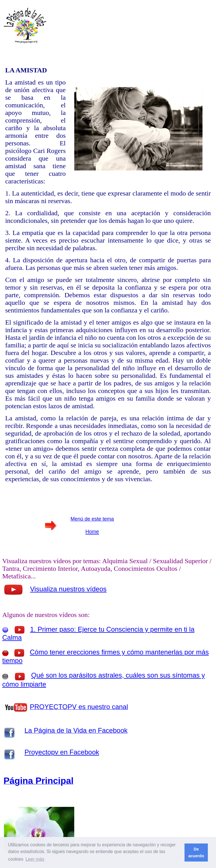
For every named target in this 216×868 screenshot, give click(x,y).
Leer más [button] (35, 859)
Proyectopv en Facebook (62, 752)
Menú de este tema (92, 519)
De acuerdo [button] (196, 853)
